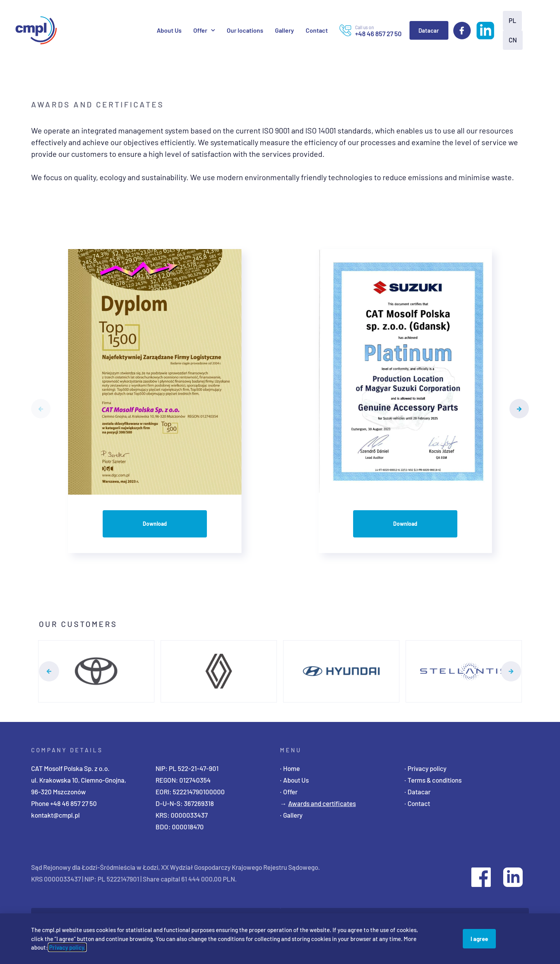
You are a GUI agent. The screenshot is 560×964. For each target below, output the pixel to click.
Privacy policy (427, 768)
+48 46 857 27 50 (73, 803)
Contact (317, 30)
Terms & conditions (435, 780)
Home (291, 768)
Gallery (284, 30)
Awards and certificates (322, 803)
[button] (41, 409)
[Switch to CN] (512, 40)
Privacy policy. (67, 947)
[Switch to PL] (512, 21)
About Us (169, 30)
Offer (204, 30)
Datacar (429, 30)
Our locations (245, 30)
